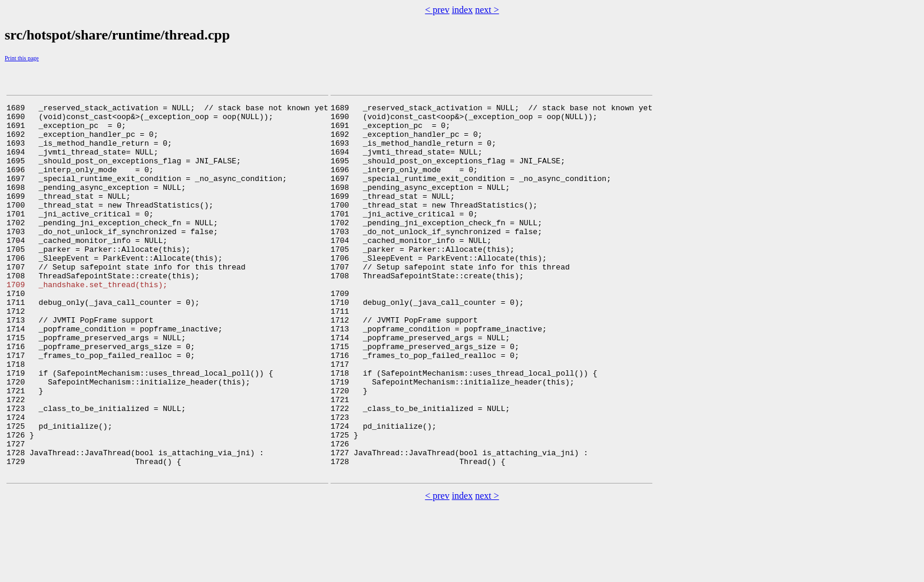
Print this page (22, 58)
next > (487, 10)
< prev (437, 10)
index (463, 10)
